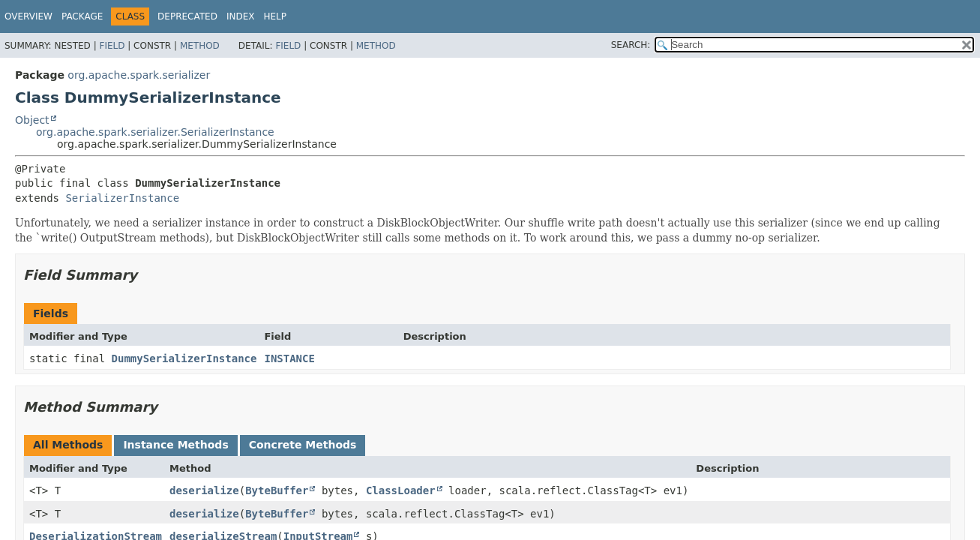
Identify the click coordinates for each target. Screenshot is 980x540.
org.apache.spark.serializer (139, 75)
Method (200, 46)
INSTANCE (289, 358)
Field (112, 46)
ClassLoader (401, 490)
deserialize (204, 490)
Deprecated (187, 16)
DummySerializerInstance (184, 358)
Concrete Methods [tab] (303, 445)
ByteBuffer (277, 490)
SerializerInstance (122, 198)
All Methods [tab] (68, 445)
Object (32, 120)
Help (275, 16)
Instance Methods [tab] (175, 445)
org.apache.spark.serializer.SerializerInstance (155, 132)
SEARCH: (631, 45)
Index (241, 16)
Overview (28, 16)
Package (82, 16)
